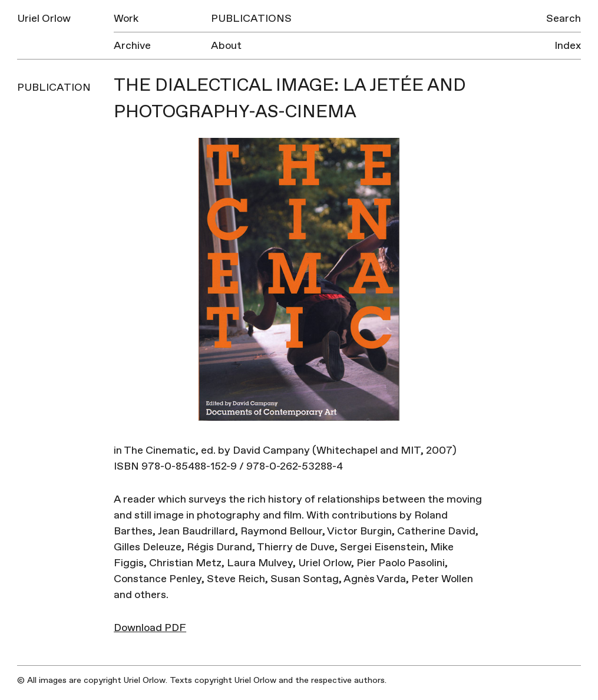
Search (564, 19)
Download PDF (150, 628)
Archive (132, 46)
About (226, 46)
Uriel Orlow (44, 19)
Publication (54, 87)
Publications (251, 19)
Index (568, 46)
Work (126, 19)
